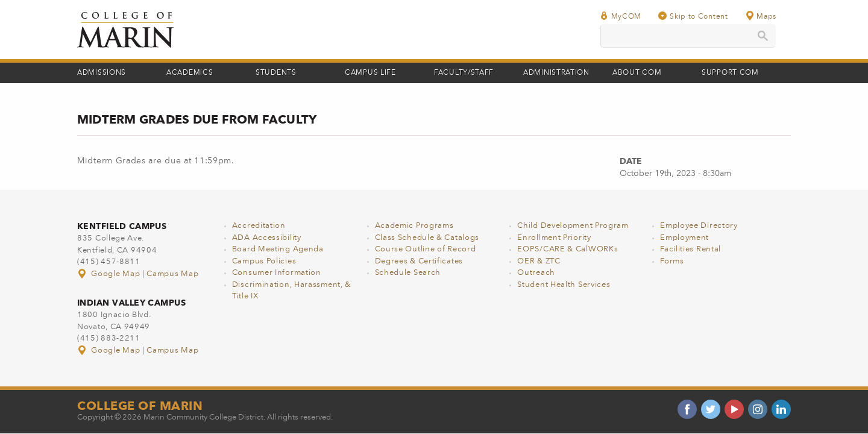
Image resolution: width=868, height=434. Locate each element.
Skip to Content (693, 16)
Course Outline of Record (426, 249)
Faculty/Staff (464, 73)
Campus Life (370, 73)
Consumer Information (277, 273)
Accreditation (259, 226)
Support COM (730, 73)
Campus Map (172, 274)
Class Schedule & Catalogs (427, 238)
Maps (761, 16)
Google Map (110, 274)
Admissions (102, 73)
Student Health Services (564, 285)
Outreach (536, 273)
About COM (637, 73)
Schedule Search (408, 273)
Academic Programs (414, 226)
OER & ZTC (539, 261)
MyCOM (621, 16)
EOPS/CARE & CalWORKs (568, 249)
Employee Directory (699, 226)
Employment (684, 238)
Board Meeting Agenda (278, 249)
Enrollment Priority (554, 238)
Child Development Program (573, 226)
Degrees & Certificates (419, 261)
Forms (672, 261)
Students (276, 73)
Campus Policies (264, 261)
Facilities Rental (690, 249)
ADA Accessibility (267, 238)
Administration (556, 73)
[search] (688, 36)
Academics (190, 73)
